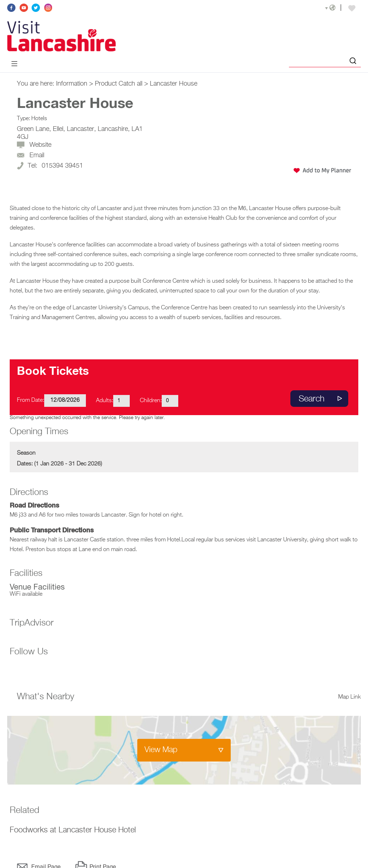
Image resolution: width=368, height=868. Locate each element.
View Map (161, 750)
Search (312, 399)
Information (72, 84)
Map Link (349, 697)
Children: (151, 401)
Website (40, 145)
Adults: (105, 401)
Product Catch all (119, 84)
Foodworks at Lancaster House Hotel (73, 830)
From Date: (31, 400)
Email (37, 155)
